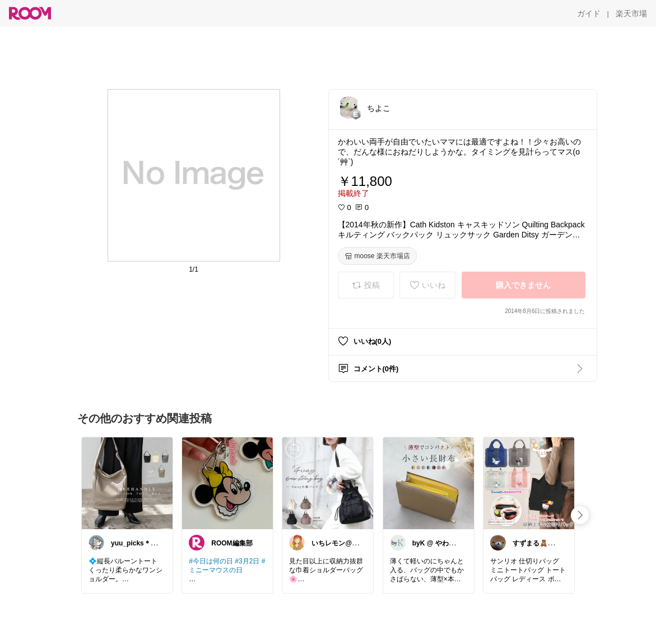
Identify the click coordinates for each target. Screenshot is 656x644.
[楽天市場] (631, 13)
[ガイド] (589, 13)
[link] (127, 483)
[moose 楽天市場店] (377, 256)
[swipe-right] (580, 515)
